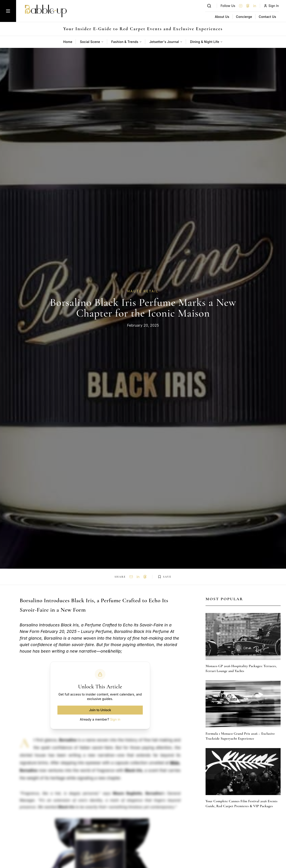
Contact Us (267, 17)
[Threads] (248, 6)
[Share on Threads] (145, 577)
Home (68, 42)
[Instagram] (241, 6)
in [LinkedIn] (255, 6)
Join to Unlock (100, 710)
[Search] (209, 6)
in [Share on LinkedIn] (138, 577)
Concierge (244, 17)
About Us (222, 17)
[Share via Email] (131, 577)
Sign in (115, 719)
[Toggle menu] (8, 11)
